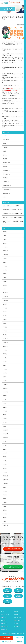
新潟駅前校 (5, 178)
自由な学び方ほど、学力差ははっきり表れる (12, 217)
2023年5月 (5, 365)
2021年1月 (5, 472)
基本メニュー (4, 620)
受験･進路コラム (6, 163)
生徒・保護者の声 (18, 617)
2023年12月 (5, 339)
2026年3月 (5, 236)
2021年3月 (5, 464)
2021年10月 (5, 438)
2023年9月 (5, 350)
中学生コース (4, 623)
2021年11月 (5, 434)
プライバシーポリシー (6, 614)
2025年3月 (5, 281)
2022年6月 (5, 407)
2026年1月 (5, 243)
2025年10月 (5, 255)
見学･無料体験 (7, 638)
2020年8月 (5, 491)
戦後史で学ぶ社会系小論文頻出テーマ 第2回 (13, 210)
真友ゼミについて (5, 617)
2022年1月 (5, 426)
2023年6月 (5, 361)
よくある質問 (17, 626)
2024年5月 (5, 319)
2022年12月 (5, 384)
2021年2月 (5, 468)
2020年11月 (5, 480)
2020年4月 (5, 506)
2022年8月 (5, 400)
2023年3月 (5, 373)
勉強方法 (5, 155)
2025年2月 (5, 285)
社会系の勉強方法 (7, 189)
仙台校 (4, 151)
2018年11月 (5, 525)
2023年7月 (5, 358)
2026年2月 (5, 239)
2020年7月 (5, 495)
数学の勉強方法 (6, 174)
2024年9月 (5, 304)
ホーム (2, 611)
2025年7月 (5, 266)
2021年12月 (5, 430)
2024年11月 (5, 297)
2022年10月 (5, 392)
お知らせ (5, 136)
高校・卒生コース (5, 626)
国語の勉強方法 (6, 170)
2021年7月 (5, 449)
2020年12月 (5, 476)
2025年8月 (5, 262)
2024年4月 (5, 323)
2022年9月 (5, 396)
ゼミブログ (16, 623)
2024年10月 (5, 300)
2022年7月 (5, 403)
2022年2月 (5, 422)
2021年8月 (5, 445)
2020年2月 (5, 514)
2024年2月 (5, 331)
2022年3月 (5, 419)
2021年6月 (5, 453)
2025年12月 (5, 247)
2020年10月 (5, 484)
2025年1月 (5, 289)
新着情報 (16, 611)
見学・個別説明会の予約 (13, 549)
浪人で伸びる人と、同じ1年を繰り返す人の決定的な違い (13, 222)
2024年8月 (5, 308)
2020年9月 (5, 487)
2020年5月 (5, 503)
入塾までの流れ (17, 620)
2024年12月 (5, 293)
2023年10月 (5, 346)
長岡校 (4, 197)
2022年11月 (5, 388)
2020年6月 (5, 499)
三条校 (4, 144)
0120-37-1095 (15, 2)
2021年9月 (5, 442)
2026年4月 (5, 232)
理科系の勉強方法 (7, 185)
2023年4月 (5, 369)
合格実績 (16, 614)
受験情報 (5, 159)
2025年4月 (5, 278)
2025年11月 (5, 251)
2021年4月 (5, 461)
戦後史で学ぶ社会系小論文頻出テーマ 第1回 (13, 214)
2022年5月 (5, 411)
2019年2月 (5, 518)
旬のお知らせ (6, 182)
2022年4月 (5, 415)
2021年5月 (5, 457)
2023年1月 (5, 380)
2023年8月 (5, 354)
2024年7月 (5, 312)
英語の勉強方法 (6, 193)
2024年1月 (5, 335)
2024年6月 (5, 316)
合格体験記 (5, 166)
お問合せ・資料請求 (13, 567)
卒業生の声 (19, 642)
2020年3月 (5, 510)
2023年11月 (5, 342)
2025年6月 (5, 270)
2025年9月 (5, 258)
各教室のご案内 (4, 629)
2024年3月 (5, 327)
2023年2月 (5, 377)
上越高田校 (5, 147)
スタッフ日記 (6, 140)
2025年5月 (5, 274)
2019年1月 (5, 522)
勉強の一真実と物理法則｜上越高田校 (11, 206)
